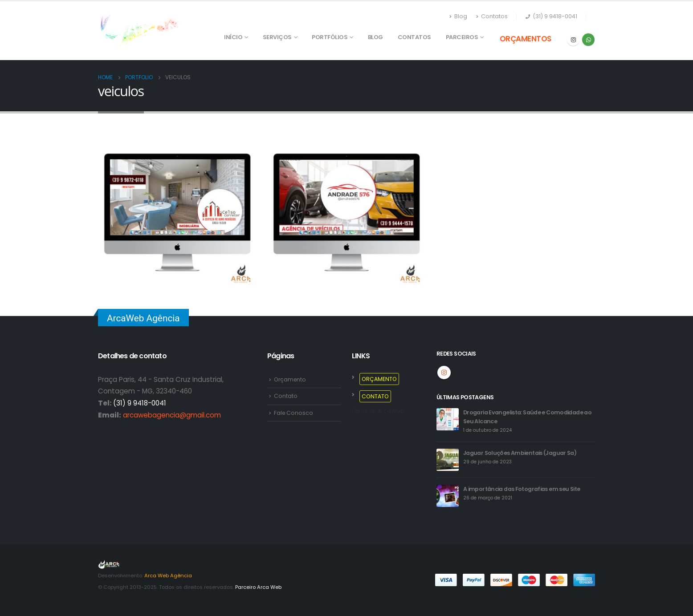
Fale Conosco (294, 413)
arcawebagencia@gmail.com (172, 415)
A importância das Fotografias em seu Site (522, 489)
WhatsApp (588, 40)
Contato (286, 396)
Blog (458, 16)
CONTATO (376, 396)
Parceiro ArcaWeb (378, 411)
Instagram (444, 373)
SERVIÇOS (277, 37)
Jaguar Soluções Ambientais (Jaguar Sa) (520, 453)
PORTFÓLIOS (330, 37)
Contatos (492, 16)
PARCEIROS (462, 37)
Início (233, 37)
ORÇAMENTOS (526, 39)
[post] (448, 419)
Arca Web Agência (168, 575)
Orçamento (291, 379)
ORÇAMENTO (380, 379)
